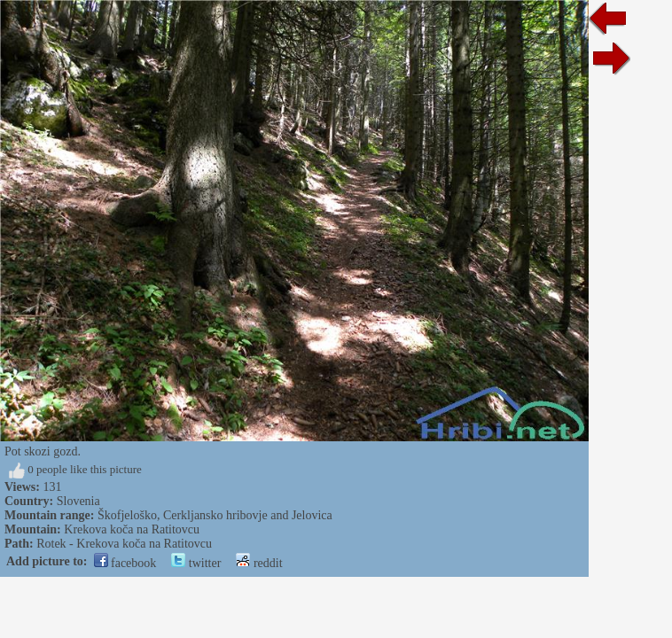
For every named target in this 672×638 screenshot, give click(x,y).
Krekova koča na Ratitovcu (132, 529)
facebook (125, 563)
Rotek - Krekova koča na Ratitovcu (124, 544)
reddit (259, 563)
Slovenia (78, 501)
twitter (196, 563)
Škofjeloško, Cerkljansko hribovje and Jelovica (215, 515)
